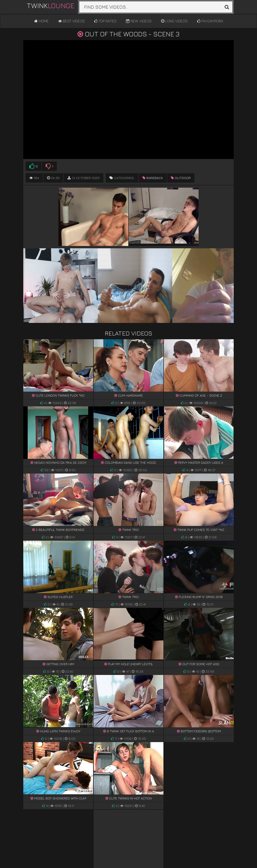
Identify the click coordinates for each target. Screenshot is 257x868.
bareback (153, 178)
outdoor (181, 178)
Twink (51, 6)
